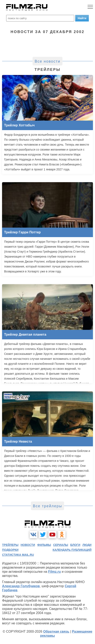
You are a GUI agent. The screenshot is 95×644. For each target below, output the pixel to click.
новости (28, 545)
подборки (10, 550)
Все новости (47, 61)
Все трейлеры (48, 506)
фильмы (44, 545)
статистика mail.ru (18, 555)
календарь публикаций (72, 550)
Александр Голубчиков (21, 586)
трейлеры (10, 545)
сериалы (61, 545)
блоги (75, 545)
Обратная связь (56, 632)
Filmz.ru (55, 572)
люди (87, 545)
